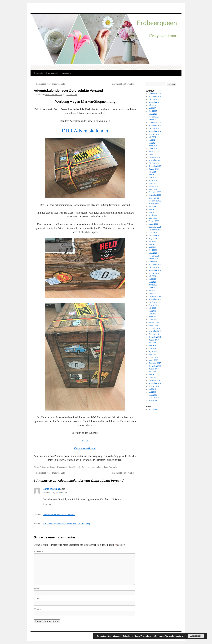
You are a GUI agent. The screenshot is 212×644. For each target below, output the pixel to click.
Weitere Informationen (175, 636)
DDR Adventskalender (85, 131)
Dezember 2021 (155, 227)
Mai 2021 (152, 247)
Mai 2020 (152, 282)
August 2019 (154, 305)
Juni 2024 (152, 140)
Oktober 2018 (154, 334)
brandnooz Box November (124, 84)
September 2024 (155, 131)
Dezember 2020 (155, 262)
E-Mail (37, 599)
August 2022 (154, 204)
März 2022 (153, 218)
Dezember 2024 (155, 123)
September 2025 (155, 102)
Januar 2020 (153, 294)
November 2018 (155, 331)
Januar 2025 (153, 120)
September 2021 (155, 236)
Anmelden (153, 409)
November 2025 (155, 97)
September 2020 (155, 270)
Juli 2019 (152, 308)
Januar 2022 (153, 224)
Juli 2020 (152, 276)
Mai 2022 (152, 212)
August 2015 (154, 401)
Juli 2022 (152, 207)
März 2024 (153, 149)
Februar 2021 (154, 256)
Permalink (113, 467)
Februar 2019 (154, 322)
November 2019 (155, 299)
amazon (85, 441)
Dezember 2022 (155, 192)
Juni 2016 (152, 389)
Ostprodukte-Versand (85, 448)
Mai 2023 (152, 178)
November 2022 (155, 195)
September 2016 (155, 383)
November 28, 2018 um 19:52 (55, 493)
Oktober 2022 (154, 198)
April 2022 (153, 215)
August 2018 (154, 340)
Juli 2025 (152, 105)
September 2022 (155, 201)
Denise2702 (72, 95)
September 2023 (155, 166)
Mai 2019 (152, 314)
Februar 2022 (154, 221)
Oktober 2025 (154, 99)
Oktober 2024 (154, 128)
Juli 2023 (152, 172)
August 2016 (154, 386)
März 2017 (153, 378)
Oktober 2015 (154, 398)
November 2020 (155, 265)
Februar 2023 (154, 186)
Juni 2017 (152, 375)
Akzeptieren (196, 636)
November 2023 (155, 160)
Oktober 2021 (154, 233)
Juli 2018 (152, 343)
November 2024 (155, 126)
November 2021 (155, 230)
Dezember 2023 (155, 157)
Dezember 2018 (155, 328)
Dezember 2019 (155, 296)
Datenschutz (52, 73)
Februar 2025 (154, 117)
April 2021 (153, 250)
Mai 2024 (152, 143)
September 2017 (155, 366)
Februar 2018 (154, 357)
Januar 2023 (153, 189)
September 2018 (155, 337)
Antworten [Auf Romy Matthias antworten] (47, 504)
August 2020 (154, 273)
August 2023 (154, 169)
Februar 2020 (154, 291)
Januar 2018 (153, 360)
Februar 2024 (154, 152)
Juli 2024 (152, 137)
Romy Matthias (51, 489)
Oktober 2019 (154, 302)
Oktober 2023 (154, 163)
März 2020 (153, 288)
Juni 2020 (152, 279)
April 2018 (153, 351)
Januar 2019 (153, 325)
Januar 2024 (153, 154)
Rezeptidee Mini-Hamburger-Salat (50, 84)
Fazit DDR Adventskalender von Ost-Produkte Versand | (66, 523)
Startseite (38, 73)
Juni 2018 (152, 346)
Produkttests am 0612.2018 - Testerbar (59, 515)
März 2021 (153, 253)
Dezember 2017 (155, 363)
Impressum (66, 73)
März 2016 (153, 395)
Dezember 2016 (155, 380)
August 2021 (154, 238)
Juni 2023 (152, 175)
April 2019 (153, 317)
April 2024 (153, 146)
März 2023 (153, 183)
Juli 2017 (152, 372)
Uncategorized (63, 467)
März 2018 (153, 354)
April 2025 (153, 111)
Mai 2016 (152, 392)
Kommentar (39, 551)
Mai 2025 (152, 108)
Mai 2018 (152, 349)
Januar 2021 (153, 259)
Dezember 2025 (155, 94)
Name (37, 588)
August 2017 (154, 369)
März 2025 (153, 114)
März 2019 (153, 320)
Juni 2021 (152, 244)
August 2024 (154, 134)
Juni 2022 (152, 210)
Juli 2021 (152, 241)
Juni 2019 (152, 311)
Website (37, 609)
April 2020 (153, 285)
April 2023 (153, 181)
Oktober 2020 (154, 267)
